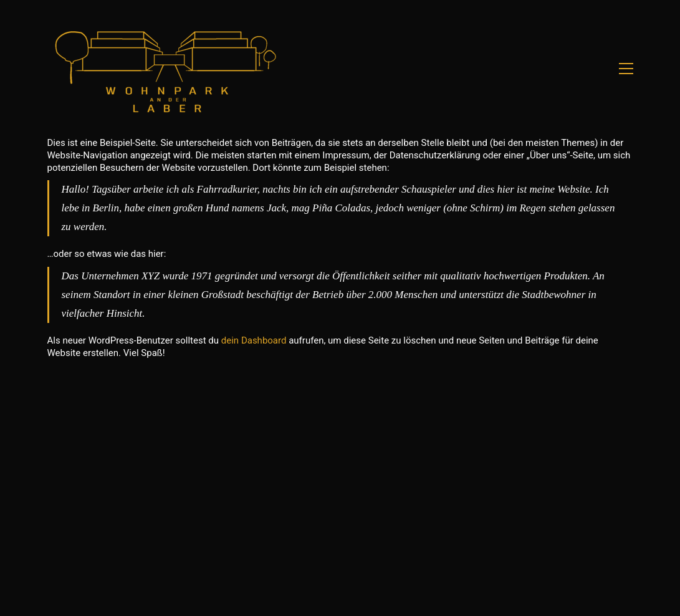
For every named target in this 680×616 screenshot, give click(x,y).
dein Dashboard (254, 340)
